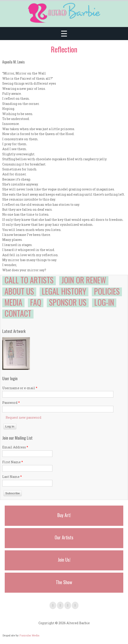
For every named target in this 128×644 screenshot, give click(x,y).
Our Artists (64, 537)
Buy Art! (64, 515)
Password (11, 403)
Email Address (15, 447)
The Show (64, 582)
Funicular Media (29, 635)
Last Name (12, 477)
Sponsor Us (68, 302)
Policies (107, 291)
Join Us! (64, 560)
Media (13, 302)
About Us (19, 291)
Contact (18, 313)
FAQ (36, 302)
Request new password (24, 417)
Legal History (64, 291)
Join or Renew (84, 280)
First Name (13, 462)
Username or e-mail (20, 388)
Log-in (104, 302)
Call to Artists (29, 280)
